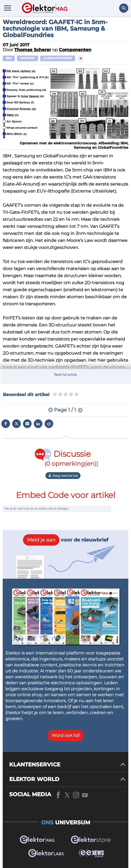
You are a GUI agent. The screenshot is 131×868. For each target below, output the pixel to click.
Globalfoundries (58, 58)
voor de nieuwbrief (66, 540)
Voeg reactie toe (63, 476)
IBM (9, 58)
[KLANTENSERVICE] (67, 765)
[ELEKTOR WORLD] (67, 779)
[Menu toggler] (8, 8)
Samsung (28, 58)
